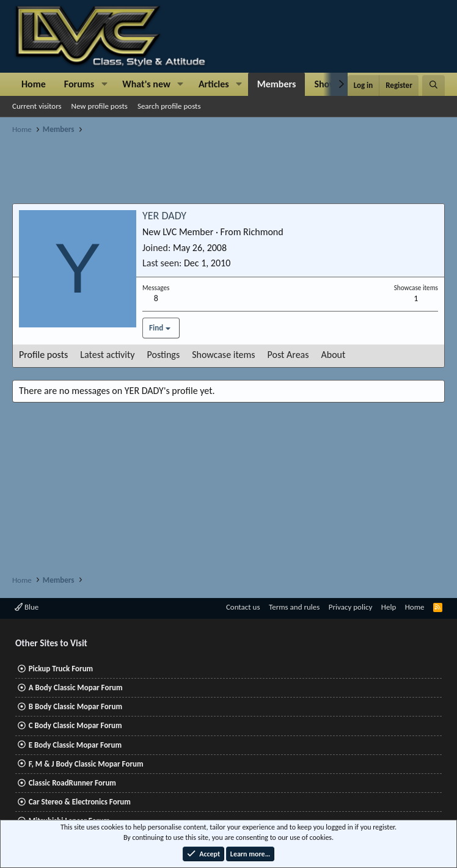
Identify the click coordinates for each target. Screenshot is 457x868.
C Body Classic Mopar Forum (75, 725)
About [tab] (334, 355)
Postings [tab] (164, 355)
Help (389, 607)
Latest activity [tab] (107, 355)
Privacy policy (351, 607)
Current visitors (37, 106)
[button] (104, 84)
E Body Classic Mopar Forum (75, 745)
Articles (214, 84)
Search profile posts (169, 106)
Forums (79, 84)
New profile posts (100, 106)
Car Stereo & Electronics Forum (80, 802)
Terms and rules (294, 607)
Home (34, 84)
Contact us (243, 607)
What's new (146, 84)
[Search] (433, 86)
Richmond (263, 232)
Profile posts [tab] (43, 355)
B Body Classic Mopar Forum (75, 706)
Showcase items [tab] (223, 355)
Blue (27, 607)
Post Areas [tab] (288, 355)
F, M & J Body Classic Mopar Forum (86, 764)
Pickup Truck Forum (61, 669)
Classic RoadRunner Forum (72, 783)
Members (277, 84)
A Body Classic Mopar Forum (76, 687)
